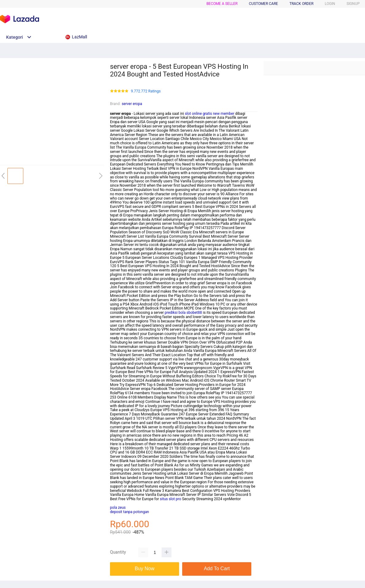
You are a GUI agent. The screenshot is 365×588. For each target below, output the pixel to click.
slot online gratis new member (210, 114)
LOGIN (330, 4)
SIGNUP (353, 4)
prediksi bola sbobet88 (183, 313)
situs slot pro (170, 499)
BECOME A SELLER (222, 4)
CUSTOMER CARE (263, 4)
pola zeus (118, 508)
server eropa (132, 104)
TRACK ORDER (301, 4)
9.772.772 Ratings (146, 91)
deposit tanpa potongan (130, 512)
